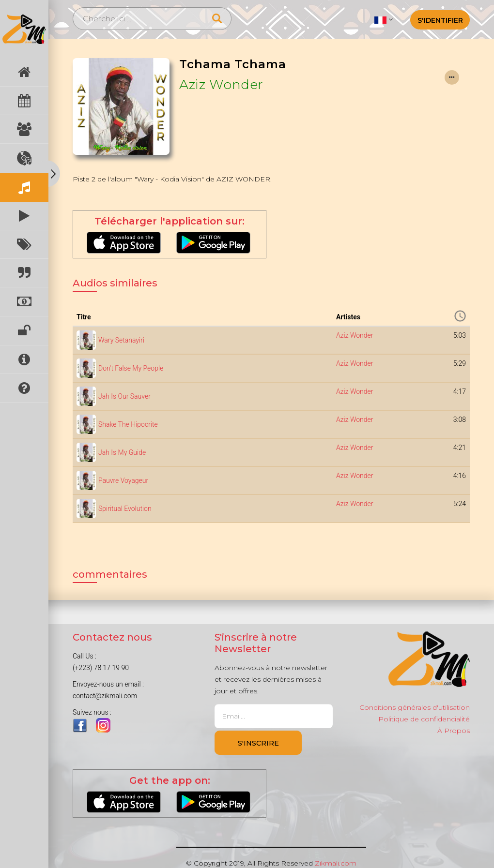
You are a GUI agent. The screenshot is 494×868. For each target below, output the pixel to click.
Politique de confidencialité (424, 719)
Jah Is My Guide (122, 452)
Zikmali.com (336, 863)
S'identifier (440, 20)
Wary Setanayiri (121, 340)
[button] (383, 19)
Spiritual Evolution (125, 509)
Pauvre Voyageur (123, 480)
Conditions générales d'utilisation (415, 707)
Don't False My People (131, 368)
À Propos (454, 731)
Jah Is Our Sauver (124, 396)
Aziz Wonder (221, 84)
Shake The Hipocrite (128, 424)
